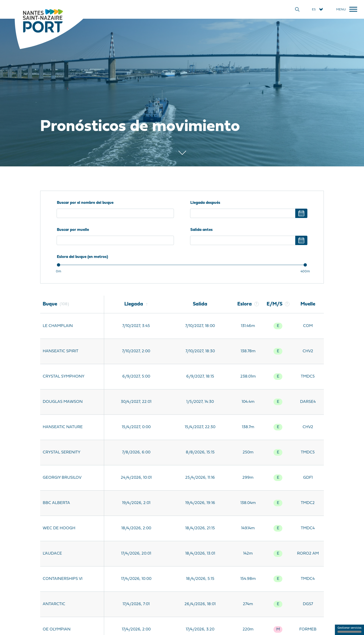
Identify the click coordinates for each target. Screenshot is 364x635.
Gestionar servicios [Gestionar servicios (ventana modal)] (349, 630)
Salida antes (201, 230)
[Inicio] (43, 20)
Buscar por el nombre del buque (85, 203)
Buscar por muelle (73, 230)
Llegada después (205, 203)
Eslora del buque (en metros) (82, 257)
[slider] (59, 265)
